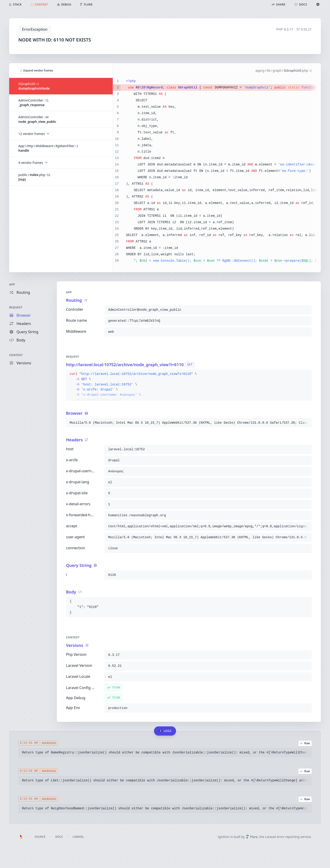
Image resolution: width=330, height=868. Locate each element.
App (12, 284)
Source (40, 837)
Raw (305, 743)
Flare (252, 837)
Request (16, 307)
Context (16, 355)
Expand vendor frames (37, 70)
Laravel (78, 837)
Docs (59, 837)
